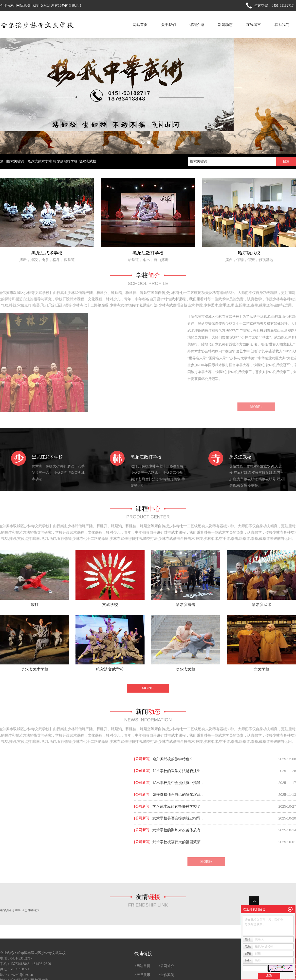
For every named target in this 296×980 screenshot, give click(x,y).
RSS (36, 6)
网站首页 (140, 25)
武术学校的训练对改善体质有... (178, 830)
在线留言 (254, 25)
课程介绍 (197, 25)
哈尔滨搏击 (185, 605)
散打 (35, 605)
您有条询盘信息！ (67, 6)
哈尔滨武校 (88, 161)
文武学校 (110, 605)
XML (45, 6)
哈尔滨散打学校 (65, 161)
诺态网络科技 (30, 910)
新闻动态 (225, 25)
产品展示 (143, 975)
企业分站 (7, 6)
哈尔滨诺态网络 (10, 910)
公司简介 (167, 966)
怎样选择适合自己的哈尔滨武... (178, 795)
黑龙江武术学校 (47, 253)
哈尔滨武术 (261, 605)
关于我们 (168, 25)
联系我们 (282, 25)
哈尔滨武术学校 (40, 161)
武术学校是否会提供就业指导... (178, 783)
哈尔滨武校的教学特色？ (173, 759)
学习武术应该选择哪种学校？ (176, 806)
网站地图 (23, 6)
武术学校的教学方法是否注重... (178, 771)
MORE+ (148, 688)
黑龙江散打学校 (148, 253)
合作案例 (167, 975)
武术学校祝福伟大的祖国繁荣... (178, 842)
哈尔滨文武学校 (110, 669)
